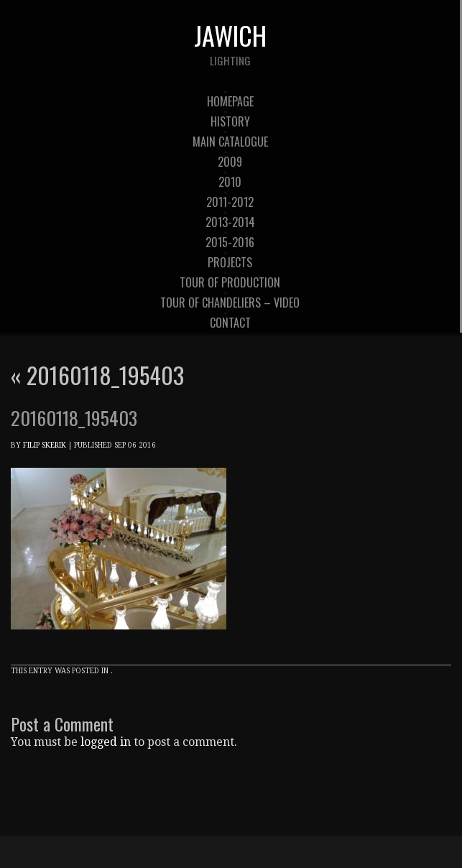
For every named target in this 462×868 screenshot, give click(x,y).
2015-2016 (230, 242)
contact (230, 323)
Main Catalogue (230, 142)
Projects (230, 262)
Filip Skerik (45, 445)
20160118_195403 (97, 375)
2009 (230, 162)
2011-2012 (230, 202)
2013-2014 (230, 222)
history (230, 121)
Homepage (230, 101)
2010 (230, 182)
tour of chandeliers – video (230, 303)
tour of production (230, 282)
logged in (106, 742)
